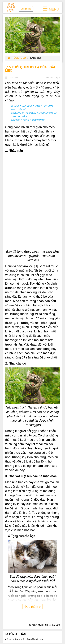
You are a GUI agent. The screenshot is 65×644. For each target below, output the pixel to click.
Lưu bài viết (52, 625)
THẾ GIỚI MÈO (17, 58)
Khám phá (35, 58)
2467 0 (36, 625)
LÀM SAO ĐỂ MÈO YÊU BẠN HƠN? (28, 120)
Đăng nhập (26, 9)
